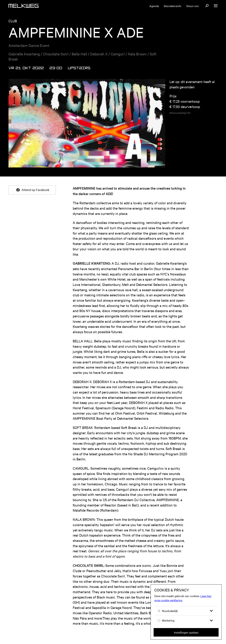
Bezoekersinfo (173, 6)
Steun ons (192, 6)
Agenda (154, 6)
